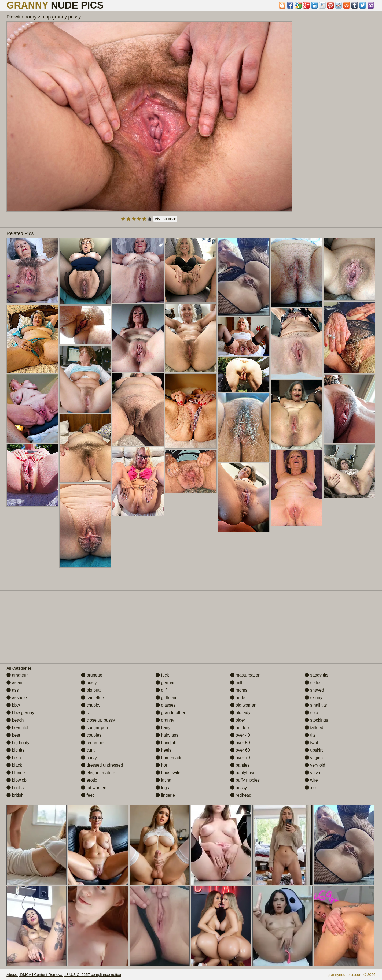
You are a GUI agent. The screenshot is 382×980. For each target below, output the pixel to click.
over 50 (240, 743)
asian (14, 683)
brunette (92, 675)
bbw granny (20, 713)
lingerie (165, 795)
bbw (13, 705)
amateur (17, 675)
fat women (94, 788)
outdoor (240, 728)
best (13, 735)
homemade (169, 758)
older (238, 720)
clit (86, 713)
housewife (168, 773)
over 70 (240, 758)
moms (239, 690)
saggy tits (317, 675)
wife (311, 780)
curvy (89, 758)
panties (240, 765)
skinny (314, 698)
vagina (314, 758)
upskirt (314, 750)
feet (87, 795)
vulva (313, 773)
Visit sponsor (166, 219)
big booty (18, 743)
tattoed (314, 728)
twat (311, 743)
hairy (163, 728)
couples (91, 735)
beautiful (17, 728)
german (166, 683)
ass (12, 690)
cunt (88, 750)
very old (315, 765)
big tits (15, 750)
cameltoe (92, 698)
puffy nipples (245, 780)
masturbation (245, 675)
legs (162, 788)
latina (164, 780)
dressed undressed (102, 765)
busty (89, 683)
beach (15, 720)
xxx (311, 788)
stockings (316, 720)
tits (310, 735)
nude (238, 698)
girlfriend (167, 698)
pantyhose (243, 773)
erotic (89, 780)
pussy (238, 788)
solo (311, 713)
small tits (316, 705)
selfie (313, 683)
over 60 (240, 750)
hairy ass (167, 735)
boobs (15, 788)
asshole (17, 698)
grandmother (170, 713)
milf (236, 683)
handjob (166, 743)
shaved (314, 690)
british (15, 795)
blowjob (16, 780)
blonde (16, 773)
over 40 (240, 735)
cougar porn (95, 728)
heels (164, 750)
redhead (241, 795)
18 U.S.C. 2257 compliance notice (93, 975)
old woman (243, 705)
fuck (162, 675)
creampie (93, 743)
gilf (161, 690)
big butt (91, 690)
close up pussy (98, 720)
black (14, 765)
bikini (14, 758)
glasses (166, 705)
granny (165, 720)
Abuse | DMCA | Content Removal (35, 975)
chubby (91, 705)
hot (161, 765)
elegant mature (98, 773)
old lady (240, 713)
